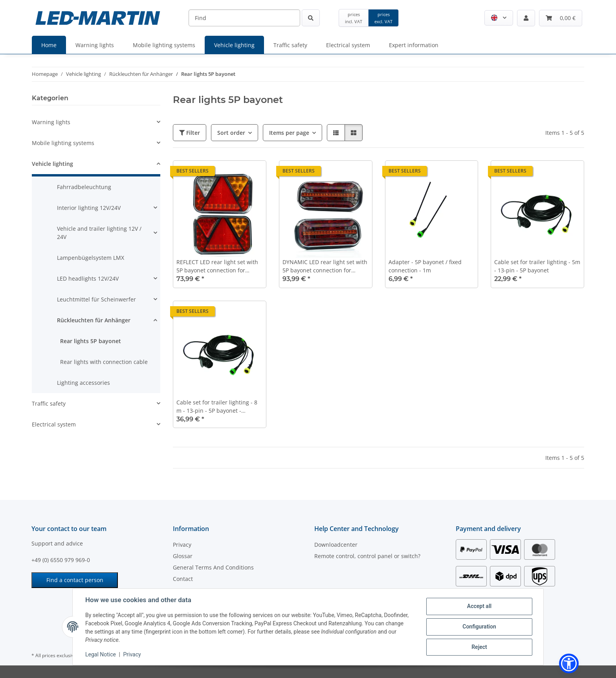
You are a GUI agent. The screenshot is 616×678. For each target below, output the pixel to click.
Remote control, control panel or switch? (367, 556)
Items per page (289, 133)
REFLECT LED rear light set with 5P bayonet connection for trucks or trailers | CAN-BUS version (217, 266)
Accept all (479, 606)
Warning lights (51, 122)
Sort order (231, 133)
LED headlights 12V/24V (88, 278)
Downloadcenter (336, 545)
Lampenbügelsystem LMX (91, 258)
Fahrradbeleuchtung (84, 187)
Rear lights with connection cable (104, 362)
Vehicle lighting (52, 164)
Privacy (132, 654)
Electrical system (54, 424)
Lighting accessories (83, 383)
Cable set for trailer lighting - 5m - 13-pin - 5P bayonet (537, 266)
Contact (183, 579)
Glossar (183, 556)
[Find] (244, 18)
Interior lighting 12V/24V (89, 208)
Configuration (479, 627)
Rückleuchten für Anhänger (94, 320)
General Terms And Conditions (213, 567)
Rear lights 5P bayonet (91, 341)
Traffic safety (49, 403)
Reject (479, 647)
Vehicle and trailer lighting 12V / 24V (99, 233)
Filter (190, 133)
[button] (499, 18)
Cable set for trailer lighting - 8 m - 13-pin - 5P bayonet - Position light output (217, 407)
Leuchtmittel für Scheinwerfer (96, 299)
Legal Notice (101, 654)
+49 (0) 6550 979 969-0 (61, 560)
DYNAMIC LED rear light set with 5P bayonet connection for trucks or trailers (325, 266)
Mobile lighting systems (63, 143)
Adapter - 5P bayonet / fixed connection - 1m (425, 266)
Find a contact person (75, 580)
